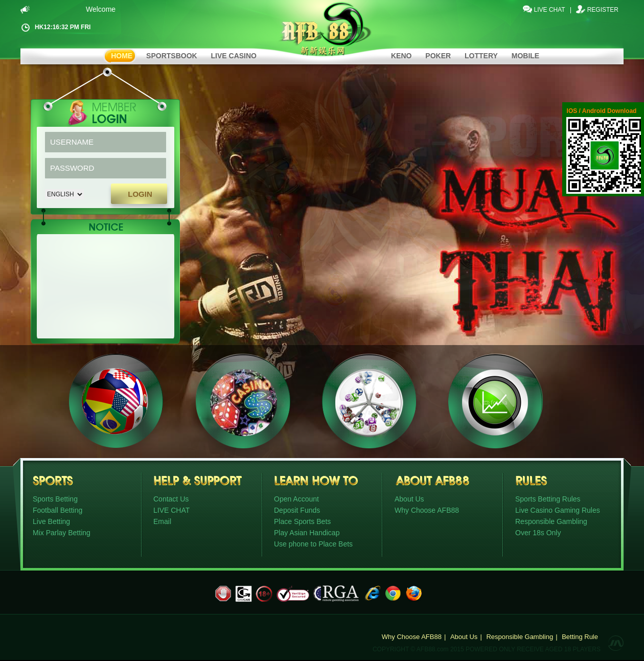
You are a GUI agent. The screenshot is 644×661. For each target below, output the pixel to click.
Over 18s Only (538, 533)
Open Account (296, 499)
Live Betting (51, 521)
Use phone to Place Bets (313, 544)
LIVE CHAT (550, 10)
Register (603, 10)
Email (162, 521)
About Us (409, 499)
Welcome (103, 9)
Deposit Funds (297, 510)
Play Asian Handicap (307, 533)
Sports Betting (55, 499)
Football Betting (57, 510)
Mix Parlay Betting (62, 533)
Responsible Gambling (551, 521)
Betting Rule (580, 637)
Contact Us (171, 499)
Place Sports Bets (302, 521)
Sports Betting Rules (548, 499)
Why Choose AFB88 (427, 510)
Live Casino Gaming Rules (558, 510)
